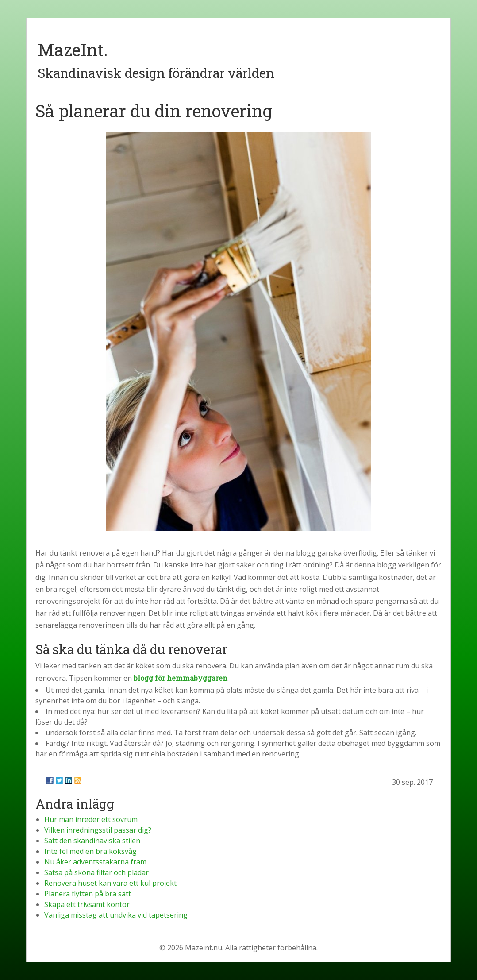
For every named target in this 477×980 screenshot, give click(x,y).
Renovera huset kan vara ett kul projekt (110, 883)
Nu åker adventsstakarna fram (95, 862)
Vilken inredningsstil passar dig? (98, 830)
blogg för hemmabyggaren (181, 678)
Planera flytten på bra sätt (88, 894)
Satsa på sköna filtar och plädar (96, 872)
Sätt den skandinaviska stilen (92, 841)
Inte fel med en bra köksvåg (90, 851)
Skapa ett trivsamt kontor (87, 904)
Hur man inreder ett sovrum (91, 819)
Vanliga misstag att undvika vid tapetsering (116, 915)
